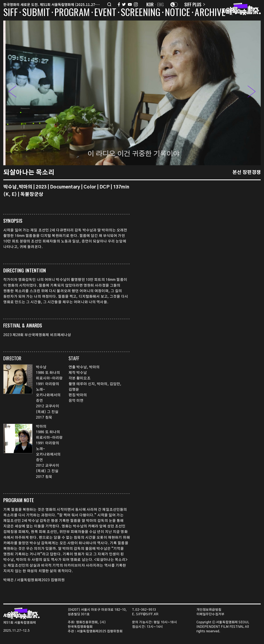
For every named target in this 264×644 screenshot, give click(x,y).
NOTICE (177, 13)
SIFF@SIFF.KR (147, 614)
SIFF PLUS (195, 4)
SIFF (10, 13)
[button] (251, 93)
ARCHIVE (210, 13)
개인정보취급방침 (209, 610)
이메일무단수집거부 (211, 614)
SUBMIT (36, 13)
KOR (150, 4)
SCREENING (141, 13)
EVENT (105, 13)
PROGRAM (72, 13)
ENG (161, 4)
